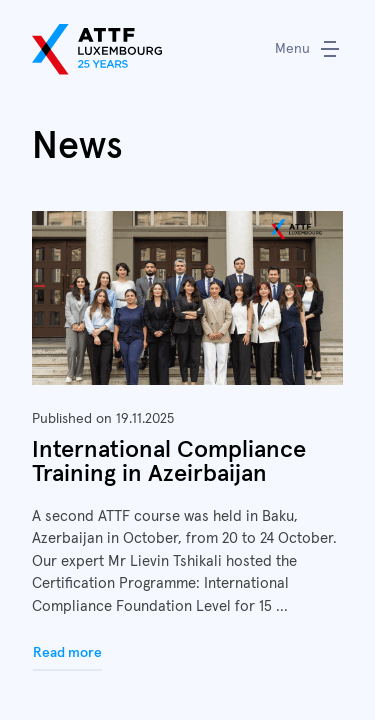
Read (187, 441)
